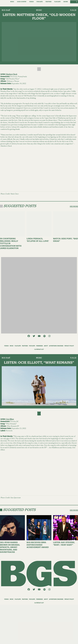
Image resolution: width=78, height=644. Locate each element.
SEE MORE (74, 206)
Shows (66, 2)
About (46, 346)
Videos (31, 2)
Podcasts (40, 2)
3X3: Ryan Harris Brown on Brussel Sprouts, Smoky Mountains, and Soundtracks (10, 547)
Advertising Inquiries (56, 346)
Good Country (22, 2)
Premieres (39, 346)
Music (12, 2)
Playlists (57, 2)
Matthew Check (12, 74)
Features (48, 2)
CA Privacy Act (39, 349)
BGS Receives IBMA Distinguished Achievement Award (38, 545)
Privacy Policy (69, 346)
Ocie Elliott (10, 419)
